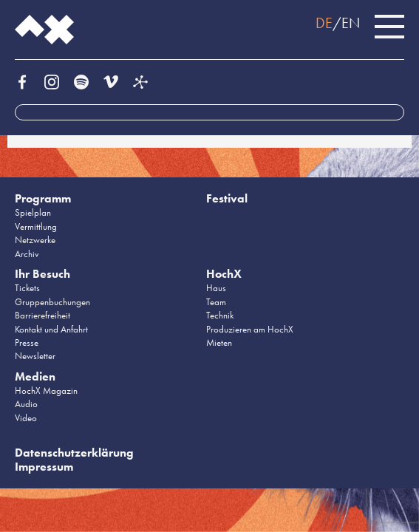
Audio (26, 404)
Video (26, 418)
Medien (35, 376)
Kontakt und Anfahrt (51, 329)
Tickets (27, 288)
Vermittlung (36, 226)
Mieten (219, 342)
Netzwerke (35, 240)
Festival (227, 198)
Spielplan (33, 212)
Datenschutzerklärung (74, 453)
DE (324, 23)
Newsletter (35, 356)
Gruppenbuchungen (52, 302)
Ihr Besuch (42, 274)
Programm (43, 198)
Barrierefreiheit (42, 315)
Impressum (44, 467)
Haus (216, 288)
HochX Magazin (46, 391)
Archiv (27, 254)
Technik (220, 315)
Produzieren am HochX (250, 329)
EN (351, 23)
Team (216, 302)
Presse (27, 342)
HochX (224, 274)
